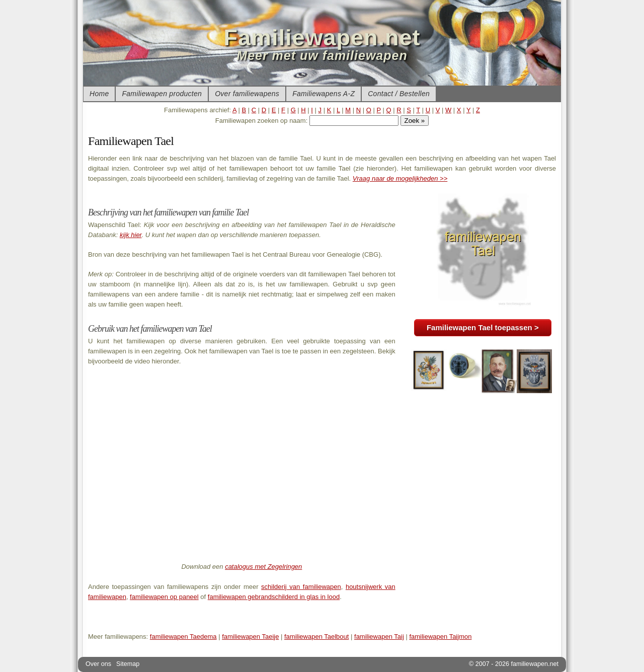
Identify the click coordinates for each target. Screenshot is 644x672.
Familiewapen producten (162, 94)
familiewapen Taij (379, 637)
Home (99, 94)
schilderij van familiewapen (301, 587)
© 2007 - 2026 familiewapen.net (514, 664)
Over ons (98, 664)
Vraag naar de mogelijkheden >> (400, 178)
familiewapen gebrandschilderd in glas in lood (274, 597)
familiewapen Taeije (250, 637)
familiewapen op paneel (164, 597)
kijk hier (131, 235)
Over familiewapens (247, 94)
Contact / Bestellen (399, 94)
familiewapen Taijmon (440, 637)
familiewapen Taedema (183, 637)
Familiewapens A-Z (324, 94)
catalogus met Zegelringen (263, 567)
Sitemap (128, 664)
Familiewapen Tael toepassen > (483, 327)
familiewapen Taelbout (316, 637)
